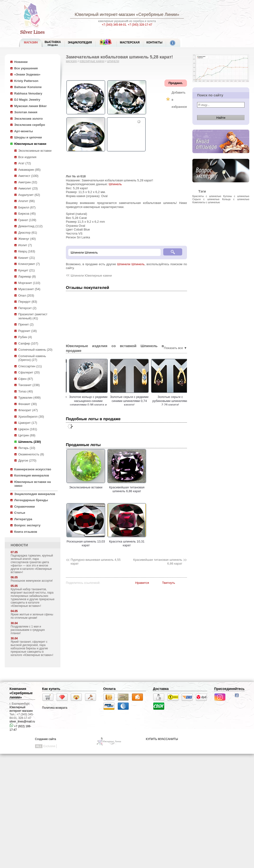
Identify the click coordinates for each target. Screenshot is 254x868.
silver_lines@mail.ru (22, 722)
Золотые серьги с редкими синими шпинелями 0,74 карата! (140, 401)
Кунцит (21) (27, 270)
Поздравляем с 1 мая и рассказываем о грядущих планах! (28, 630)
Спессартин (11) (30, 366)
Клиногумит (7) (29, 264)
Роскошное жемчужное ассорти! (32, 581)
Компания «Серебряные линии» (21, 693)
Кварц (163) (27, 251)
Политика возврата (55, 708)
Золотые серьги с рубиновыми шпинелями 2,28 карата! (181, 401)
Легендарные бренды (31, 500)
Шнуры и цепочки (28, 137)
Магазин (71, 61)
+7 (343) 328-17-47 (140, 25)
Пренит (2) (26, 324)
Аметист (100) (28, 176)
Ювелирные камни (92, 61)
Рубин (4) (25, 337)
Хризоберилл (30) (31, 417)
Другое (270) (27, 460)
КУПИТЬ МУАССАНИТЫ (162, 739)
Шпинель (115, 184)
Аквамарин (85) (29, 170)
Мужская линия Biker (30, 106)
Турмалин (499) (29, 398)
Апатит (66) (27, 201)
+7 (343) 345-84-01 (114, 25)
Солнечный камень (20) (35, 350)
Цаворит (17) (28, 423)
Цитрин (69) (27, 435)
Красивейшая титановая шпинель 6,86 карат (127, 487)
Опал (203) (26, 295)
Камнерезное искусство (33, 469)
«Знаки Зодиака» (27, 74)
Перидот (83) (28, 302)
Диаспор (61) (28, 233)
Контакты (154, 42)
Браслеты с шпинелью (207, 196)
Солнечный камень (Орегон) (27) (32, 358)
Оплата (109, 689)
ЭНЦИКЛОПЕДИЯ (80, 42)
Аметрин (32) (28, 182)
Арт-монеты (24, 131)
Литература (23, 519)
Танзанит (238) (29, 385)
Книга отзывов (26, 532)
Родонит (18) (27, 331)
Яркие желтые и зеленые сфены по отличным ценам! (32, 616)
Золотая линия (26, 112)
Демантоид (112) (30, 226)
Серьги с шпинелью (206, 199)
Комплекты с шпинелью (206, 202)
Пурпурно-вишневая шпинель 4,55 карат (96, 562)
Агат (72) (25, 163)
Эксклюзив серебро (30, 125)
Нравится (142, 583)
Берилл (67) (27, 207)
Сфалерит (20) (29, 372)
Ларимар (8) (27, 276)
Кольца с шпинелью (236, 199)
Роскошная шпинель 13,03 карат (86, 541)
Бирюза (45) (27, 214)
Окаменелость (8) (31, 454)
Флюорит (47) (28, 410)
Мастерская (130, 42)
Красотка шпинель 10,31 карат (127, 541)
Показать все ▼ (175, 348)
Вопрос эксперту (27, 525)
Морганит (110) (29, 283)
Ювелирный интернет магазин (21, 709)
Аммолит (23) (28, 188)
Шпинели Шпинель (131, 264)
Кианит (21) (27, 258)
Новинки (21, 62)
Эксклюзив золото (28, 119)
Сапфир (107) (28, 343)
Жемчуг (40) (27, 239)
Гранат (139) (27, 220)
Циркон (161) (28, 429)
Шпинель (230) (30, 442)
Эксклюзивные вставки (35, 151)
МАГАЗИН (31, 42)
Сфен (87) (26, 379)
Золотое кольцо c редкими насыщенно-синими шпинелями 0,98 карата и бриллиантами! (99, 403)
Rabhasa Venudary (28, 93)
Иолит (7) (25, 245)
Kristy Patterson (26, 81)
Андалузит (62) (29, 195)
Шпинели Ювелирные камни (91, 276)
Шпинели (113, 61)
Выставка (53, 43)
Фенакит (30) (27, 404)
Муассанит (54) (29, 289)
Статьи (20, 513)
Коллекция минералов (32, 475)
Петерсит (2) (27, 308)
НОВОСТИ (19, 545)
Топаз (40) (26, 391)
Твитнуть (169, 583)
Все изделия (27, 157)
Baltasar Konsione (28, 87)
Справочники (25, 507)
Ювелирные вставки (30, 144)
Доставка (161, 689)
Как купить (51, 689)
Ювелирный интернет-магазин (105, 14)
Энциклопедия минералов (35, 494)
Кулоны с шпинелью (236, 196)
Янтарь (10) (27, 448)
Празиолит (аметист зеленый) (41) (33, 316)
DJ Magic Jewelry (27, 100)
